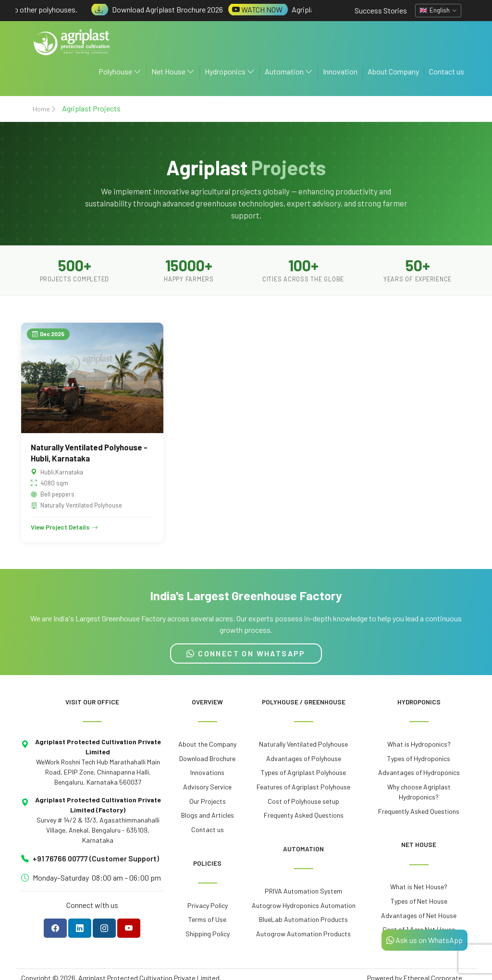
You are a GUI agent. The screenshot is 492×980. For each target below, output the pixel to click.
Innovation (340, 71)
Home (41, 109)
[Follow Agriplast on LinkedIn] (80, 928)
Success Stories (381, 10)
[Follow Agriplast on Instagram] (104, 928)
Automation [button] (289, 71)
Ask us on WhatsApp (424, 940)
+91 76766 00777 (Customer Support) (96, 858)
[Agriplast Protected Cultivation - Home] (72, 42)
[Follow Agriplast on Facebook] (55, 928)
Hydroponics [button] (230, 71)
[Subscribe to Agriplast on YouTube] (129, 928)
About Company (393, 71)
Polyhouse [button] (120, 71)
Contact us (447, 71)
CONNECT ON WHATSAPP (246, 653)
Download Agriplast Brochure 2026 (163, 9)
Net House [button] (173, 71)
